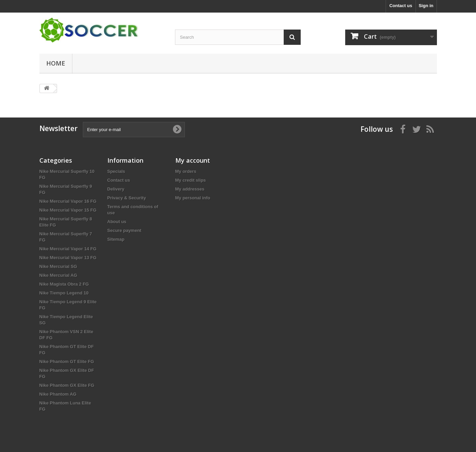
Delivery (116, 189)
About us (117, 222)
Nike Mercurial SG (58, 266)
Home (56, 63)
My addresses (190, 189)
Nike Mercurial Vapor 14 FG (68, 249)
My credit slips (191, 180)
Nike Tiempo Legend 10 (64, 293)
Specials (116, 171)
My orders (186, 171)
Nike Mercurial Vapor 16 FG (68, 201)
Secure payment (124, 230)
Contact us (401, 6)
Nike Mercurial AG (58, 275)
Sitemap (116, 239)
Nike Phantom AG (58, 394)
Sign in (426, 6)
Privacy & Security (127, 198)
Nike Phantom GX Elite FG (67, 385)
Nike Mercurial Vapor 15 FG (68, 210)
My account (193, 160)
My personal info (193, 198)
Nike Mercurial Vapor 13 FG (68, 258)
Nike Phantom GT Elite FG (67, 361)
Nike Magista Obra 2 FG (64, 284)
